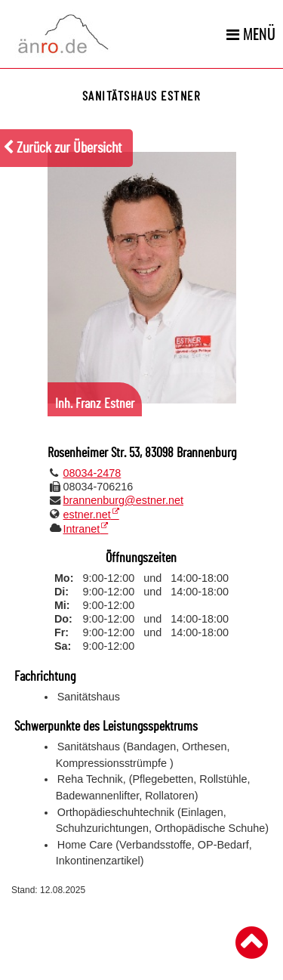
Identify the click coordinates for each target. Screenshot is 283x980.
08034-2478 (92, 473)
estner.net (87, 515)
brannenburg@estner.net (123, 500)
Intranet (82, 529)
